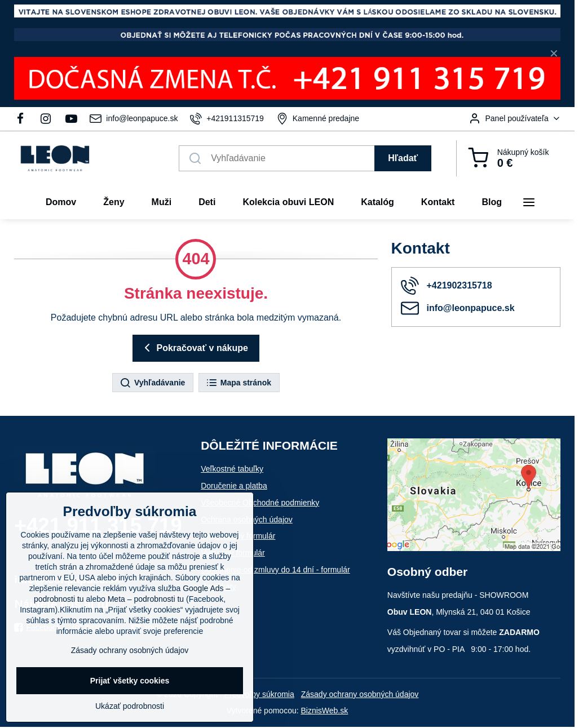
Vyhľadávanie (152, 383)
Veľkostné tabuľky (232, 469)
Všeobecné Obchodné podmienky (260, 503)
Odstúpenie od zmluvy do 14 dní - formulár (275, 570)
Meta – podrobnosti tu (146, 599)
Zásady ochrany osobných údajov (360, 694)
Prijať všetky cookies (130, 681)
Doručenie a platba (234, 486)
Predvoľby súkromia (259, 694)
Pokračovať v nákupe (194, 348)
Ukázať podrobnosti (130, 706)
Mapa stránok (238, 383)
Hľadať (403, 158)
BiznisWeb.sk (324, 711)
